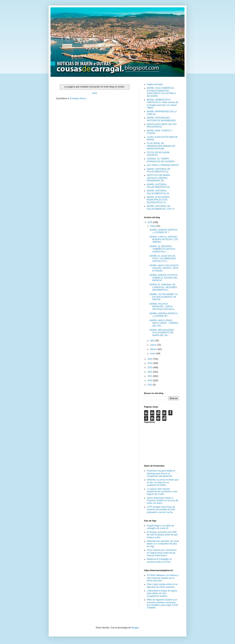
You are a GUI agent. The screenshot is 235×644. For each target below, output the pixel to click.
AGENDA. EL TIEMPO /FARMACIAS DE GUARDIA (161, 160)
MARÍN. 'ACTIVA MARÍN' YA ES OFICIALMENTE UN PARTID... (163, 297)
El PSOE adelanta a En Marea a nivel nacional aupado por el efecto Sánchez (163, 578)
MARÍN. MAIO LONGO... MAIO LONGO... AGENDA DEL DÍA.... (164, 323)
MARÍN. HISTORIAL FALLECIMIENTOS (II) (158, 192)
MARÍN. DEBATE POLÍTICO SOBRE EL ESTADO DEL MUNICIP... (164, 278)
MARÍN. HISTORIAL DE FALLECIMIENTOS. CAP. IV (161, 207)
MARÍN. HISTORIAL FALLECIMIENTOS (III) (158, 186)
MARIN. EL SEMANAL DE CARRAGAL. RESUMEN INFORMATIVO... (163, 287)
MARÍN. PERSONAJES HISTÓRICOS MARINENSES (161, 119)
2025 (150, 359)
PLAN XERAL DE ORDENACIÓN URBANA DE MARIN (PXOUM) (161, 146)
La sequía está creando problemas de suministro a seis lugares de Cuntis (162, 492)
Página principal (155, 84)
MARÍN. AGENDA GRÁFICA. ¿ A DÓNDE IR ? (164, 231)
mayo (153, 226)
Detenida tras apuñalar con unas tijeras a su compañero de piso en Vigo (163, 544)
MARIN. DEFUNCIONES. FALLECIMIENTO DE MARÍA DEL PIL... (162, 333)
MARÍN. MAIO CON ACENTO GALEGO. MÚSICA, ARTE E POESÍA (164, 268)
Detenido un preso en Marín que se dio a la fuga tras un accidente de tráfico (163, 482)
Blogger (135, 628)
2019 (150, 385)
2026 (150, 222)
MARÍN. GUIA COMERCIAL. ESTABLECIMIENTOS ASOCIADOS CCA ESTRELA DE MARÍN (161, 92)
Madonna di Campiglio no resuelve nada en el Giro (159, 560)
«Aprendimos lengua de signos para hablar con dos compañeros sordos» (162, 593)
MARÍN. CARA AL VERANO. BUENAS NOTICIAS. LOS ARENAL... (164, 240)
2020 (150, 381)
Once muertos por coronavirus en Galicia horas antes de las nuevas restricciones (162, 553)
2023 (150, 367)
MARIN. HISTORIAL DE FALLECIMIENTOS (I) (159, 170)
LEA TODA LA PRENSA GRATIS (163, 165)
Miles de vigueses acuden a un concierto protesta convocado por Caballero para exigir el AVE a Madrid (162, 604)
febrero (154, 349)
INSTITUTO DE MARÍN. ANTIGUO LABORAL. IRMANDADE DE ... (159, 178)
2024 (150, 363)
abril (153, 341)
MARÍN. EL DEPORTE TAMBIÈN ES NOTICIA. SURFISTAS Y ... (163, 249)
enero (153, 354)
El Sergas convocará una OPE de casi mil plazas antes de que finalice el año (162, 535)
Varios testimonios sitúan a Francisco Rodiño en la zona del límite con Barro (163, 501)
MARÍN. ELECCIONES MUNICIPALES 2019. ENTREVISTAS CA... (158, 200)
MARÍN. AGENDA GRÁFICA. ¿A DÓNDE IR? (164, 315)
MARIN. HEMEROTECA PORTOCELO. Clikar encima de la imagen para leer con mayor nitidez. (163, 104)
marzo (154, 345)
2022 (150, 372)
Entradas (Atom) (78, 98)
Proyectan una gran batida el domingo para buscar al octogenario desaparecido (161, 473)
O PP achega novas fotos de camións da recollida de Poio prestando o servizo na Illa (161, 510)
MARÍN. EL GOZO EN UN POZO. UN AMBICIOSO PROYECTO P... (163, 259)
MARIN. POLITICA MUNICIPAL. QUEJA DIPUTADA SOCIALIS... (163, 307)
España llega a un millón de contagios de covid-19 (160, 527)
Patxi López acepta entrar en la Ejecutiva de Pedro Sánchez (162, 586)
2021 (150, 376)
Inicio (95, 93)
